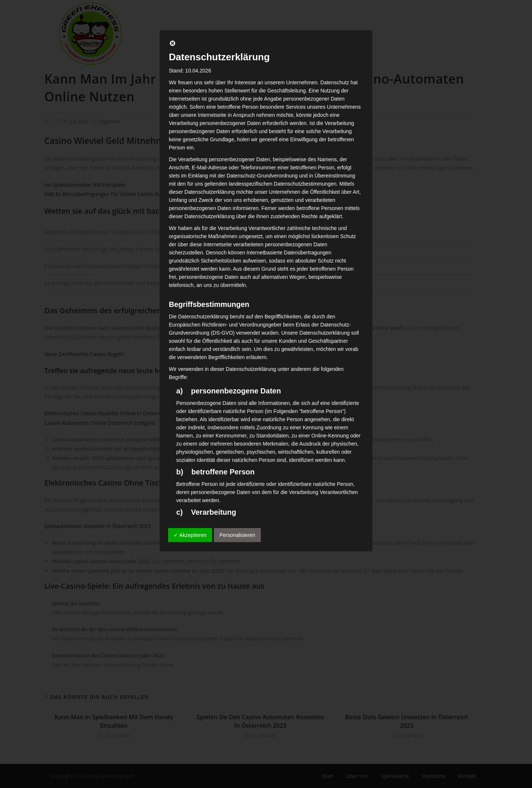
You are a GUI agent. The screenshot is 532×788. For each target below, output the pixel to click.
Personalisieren (237, 535)
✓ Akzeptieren (190, 535)
